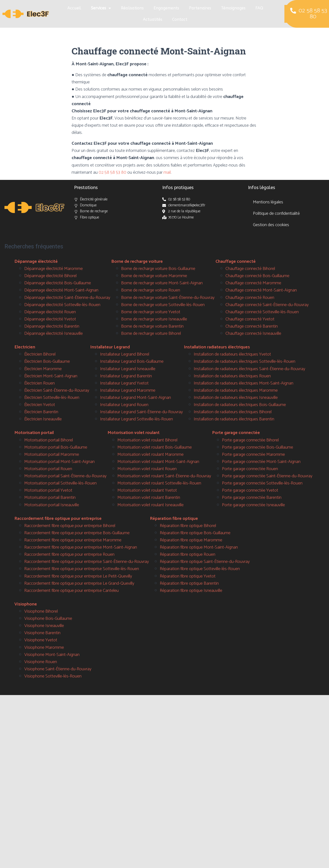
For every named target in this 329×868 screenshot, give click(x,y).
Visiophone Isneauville (44, 626)
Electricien (25, 347)
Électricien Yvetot (40, 405)
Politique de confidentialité (276, 214)
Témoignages (233, 8)
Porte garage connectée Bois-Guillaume (258, 447)
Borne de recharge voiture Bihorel (151, 334)
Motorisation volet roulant (134, 433)
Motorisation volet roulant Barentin (149, 498)
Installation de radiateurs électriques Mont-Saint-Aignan (244, 383)
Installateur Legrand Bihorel (125, 354)
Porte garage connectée (236, 433)
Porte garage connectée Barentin (252, 498)
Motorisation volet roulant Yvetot (147, 490)
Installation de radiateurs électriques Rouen (232, 376)
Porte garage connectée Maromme (253, 455)
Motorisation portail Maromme (52, 455)
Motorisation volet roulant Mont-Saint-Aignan (158, 462)
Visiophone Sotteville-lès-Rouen (53, 676)
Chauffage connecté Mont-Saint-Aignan (261, 290)
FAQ (259, 8)
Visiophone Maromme (44, 648)
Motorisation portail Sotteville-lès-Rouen (60, 483)
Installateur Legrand (110, 347)
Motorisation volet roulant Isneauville (151, 505)
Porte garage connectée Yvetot (250, 490)
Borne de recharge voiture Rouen (151, 290)
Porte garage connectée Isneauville (253, 505)
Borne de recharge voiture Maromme (154, 276)
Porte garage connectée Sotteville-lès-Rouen (262, 483)
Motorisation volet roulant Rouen (147, 469)
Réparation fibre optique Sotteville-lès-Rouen (200, 569)
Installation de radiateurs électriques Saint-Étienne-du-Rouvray (249, 369)
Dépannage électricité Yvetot (50, 319)
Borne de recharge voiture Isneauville (154, 319)
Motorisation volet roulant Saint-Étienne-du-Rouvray (164, 476)
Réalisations (132, 8)
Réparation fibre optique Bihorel (188, 526)
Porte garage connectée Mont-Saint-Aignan (261, 462)
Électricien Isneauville (43, 419)
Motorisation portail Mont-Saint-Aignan (59, 462)
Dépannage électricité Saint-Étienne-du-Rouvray (67, 298)
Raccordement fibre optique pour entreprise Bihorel (70, 526)
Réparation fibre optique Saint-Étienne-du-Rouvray (205, 562)
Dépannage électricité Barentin (52, 326)
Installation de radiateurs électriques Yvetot (232, 354)
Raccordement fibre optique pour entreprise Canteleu (71, 591)
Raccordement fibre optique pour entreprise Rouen (69, 555)
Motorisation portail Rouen (48, 469)
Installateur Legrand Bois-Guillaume (132, 362)
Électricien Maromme (43, 369)
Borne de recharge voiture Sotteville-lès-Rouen (163, 305)
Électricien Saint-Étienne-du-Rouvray (57, 390)
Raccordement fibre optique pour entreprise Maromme (73, 540)
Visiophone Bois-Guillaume (48, 619)
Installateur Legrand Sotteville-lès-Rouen (137, 419)
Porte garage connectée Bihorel (250, 440)
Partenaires (200, 8)
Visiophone (26, 604)
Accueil (74, 8)
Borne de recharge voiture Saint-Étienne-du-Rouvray (168, 298)
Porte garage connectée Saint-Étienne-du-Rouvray (267, 476)
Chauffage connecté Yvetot (250, 319)
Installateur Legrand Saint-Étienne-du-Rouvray (141, 412)
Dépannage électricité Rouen (50, 312)
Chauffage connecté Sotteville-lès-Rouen (262, 312)
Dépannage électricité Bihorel (50, 276)
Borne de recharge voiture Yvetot (151, 312)
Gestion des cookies (271, 225)
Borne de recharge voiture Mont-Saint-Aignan (162, 283)
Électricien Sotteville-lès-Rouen (52, 398)
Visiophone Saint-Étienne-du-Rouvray (58, 669)
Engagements (166, 8)
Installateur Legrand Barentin (126, 376)
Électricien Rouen (40, 383)
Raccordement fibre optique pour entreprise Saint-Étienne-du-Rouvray (87, 562)
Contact (180, 19)
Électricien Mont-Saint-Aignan (51, 376)
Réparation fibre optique (174, 519)
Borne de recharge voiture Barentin (152, 326)
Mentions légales (268, 202)
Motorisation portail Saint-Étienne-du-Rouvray (65, 476)
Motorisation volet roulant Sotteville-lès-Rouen (159, 483)
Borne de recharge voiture (137, 262)
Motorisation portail (34, 433)
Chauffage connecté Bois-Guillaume (257, 276)
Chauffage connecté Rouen (250, 298)
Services (101, 8)
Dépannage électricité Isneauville (54, 334)
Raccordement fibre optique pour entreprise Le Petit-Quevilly (78, 576)
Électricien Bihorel (40, 354)
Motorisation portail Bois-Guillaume (56, 447)
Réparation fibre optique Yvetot (188, 576)
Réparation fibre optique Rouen (188, 555)
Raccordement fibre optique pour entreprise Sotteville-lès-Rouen (82, 569)
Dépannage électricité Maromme (54, 269)
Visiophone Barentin (42, 633)
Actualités (153, 19)
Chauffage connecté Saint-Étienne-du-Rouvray (267, 305)
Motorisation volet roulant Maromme (151, 455)
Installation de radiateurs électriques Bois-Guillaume (240, 405)
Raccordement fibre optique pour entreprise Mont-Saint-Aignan (81, 547)
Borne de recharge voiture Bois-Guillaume (158, 269)
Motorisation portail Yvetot (48, 490)
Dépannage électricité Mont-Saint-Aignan (61, 290)
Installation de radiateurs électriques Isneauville (236, 398)
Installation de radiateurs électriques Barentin (234, 419)
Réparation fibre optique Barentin (189, 583)
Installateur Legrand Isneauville (128, 369)
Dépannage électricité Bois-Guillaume (58, 283)
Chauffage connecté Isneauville (253, 334)
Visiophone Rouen (41, 662)
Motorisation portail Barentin (50, 498)
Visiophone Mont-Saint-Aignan (52, 655)
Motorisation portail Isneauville (52, 505)
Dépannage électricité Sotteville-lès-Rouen (62, 305)
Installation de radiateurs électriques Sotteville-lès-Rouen (245, 362)
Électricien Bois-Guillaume (47, 362)
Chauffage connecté (236, 262)
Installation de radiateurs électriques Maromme (236, 390)
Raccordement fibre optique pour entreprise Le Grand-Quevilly (79, 583)
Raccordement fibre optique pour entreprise (58, 519)
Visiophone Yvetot (41, 640)
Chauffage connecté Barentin (252, 326)
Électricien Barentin (41, 412)
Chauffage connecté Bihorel (250, 269)
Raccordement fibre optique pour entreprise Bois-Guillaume (77, 533)
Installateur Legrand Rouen (124, 405)
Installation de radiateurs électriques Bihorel (233, 412)
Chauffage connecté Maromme (253, 283)
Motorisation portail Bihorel (49, 440)
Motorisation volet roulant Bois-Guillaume (155, 447)
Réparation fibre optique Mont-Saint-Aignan (199, 547)
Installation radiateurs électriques (217, 347)
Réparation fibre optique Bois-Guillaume (195, 533)
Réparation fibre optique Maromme (191, 540)
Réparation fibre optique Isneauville (191, 591)
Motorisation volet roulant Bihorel (147, 440)
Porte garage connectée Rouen (250, 469)
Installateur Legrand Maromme (128, 390)
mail (167, 172)
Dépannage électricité (36, 262)
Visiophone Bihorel (41, 611)
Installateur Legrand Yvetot (124, 383)
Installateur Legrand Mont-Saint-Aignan (136, 398)
